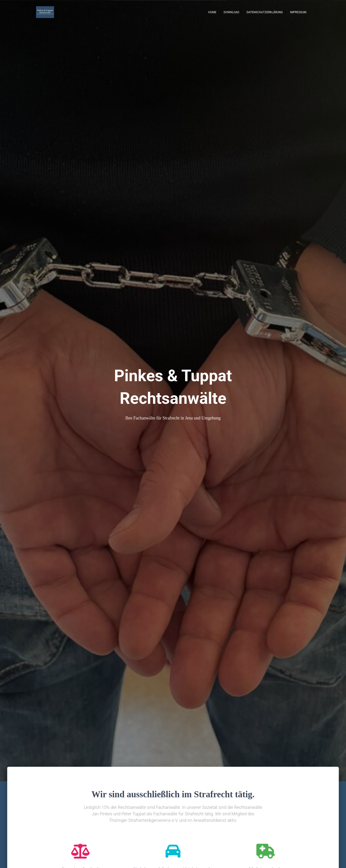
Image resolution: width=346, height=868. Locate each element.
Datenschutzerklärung (265, 12)
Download (232, 12)
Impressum (298, 12)
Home (212, 12)
